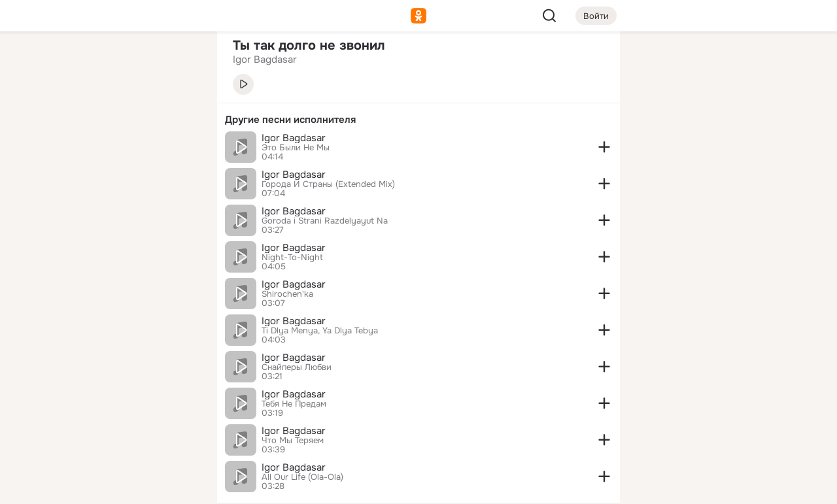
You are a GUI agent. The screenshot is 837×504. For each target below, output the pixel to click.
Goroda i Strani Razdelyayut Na (325, 221)
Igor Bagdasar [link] (265, 59)
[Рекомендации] (120, 235)
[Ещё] (120, 403)
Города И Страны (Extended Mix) (328, 184)
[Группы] (178, 63)
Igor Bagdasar (294, 138)
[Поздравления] (120, 178)
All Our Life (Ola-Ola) (302, 477)
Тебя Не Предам (294, 404)
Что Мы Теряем (293, 441)
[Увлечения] (120, 63)
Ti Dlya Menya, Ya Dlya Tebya (320, 331)
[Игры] (178, 178)
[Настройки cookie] (120, 487)
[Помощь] (63, 235)
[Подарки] (63, 178)
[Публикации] (63, 120)
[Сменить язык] (120, 431)
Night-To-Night (292, 258)
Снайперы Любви (297, 367)
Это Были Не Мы (296, 148)
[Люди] (120, 120)
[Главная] (63, 63)
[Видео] (178, 120)
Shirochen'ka (287, 294)
